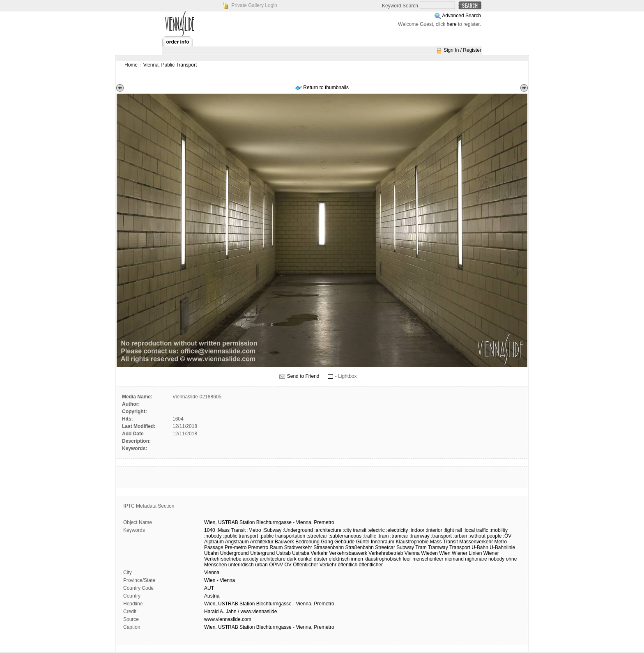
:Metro (254, 530)
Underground (235, 553)
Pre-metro (236, 547)
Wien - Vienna (220, 580)
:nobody (213, 536)
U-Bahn (480, 547)
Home (131, 65)
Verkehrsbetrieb (386, 553)
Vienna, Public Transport (170, 65)
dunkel (305, 559)
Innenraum (383, 542)
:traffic (369, 536)
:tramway (420, 536)
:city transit (355, 530)
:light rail (453, 530)
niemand (454, 559)
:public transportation (282, 536)
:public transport (240, 536)
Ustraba (301, 553)
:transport (441, 536)
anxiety (251, 559)
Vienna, (304, 522)
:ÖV (507, 536)
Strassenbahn (329, 547)
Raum (276, 547)
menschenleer (428, 559)
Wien (445, 553)
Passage (214, 547)
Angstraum (237, 542)
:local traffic (476, 530)
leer (407, 559)
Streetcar (385, 547)
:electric (376, 530)
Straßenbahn (360, 547)
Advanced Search (461, 16)
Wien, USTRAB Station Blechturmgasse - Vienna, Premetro (269, 604)
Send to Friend (303, 376)
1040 (210, 530)
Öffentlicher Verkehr (315, 565)
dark (292, 559)
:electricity (397, 530)
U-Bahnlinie (502, 547)
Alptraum (214, 542)
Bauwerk (284, 542)
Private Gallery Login (254, 5)
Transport (460, 547)
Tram (421, 547)
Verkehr (319, 553)
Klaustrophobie (412, 542)
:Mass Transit (231, 530)
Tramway (438, 547)
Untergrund (262, 553)
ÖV (288, 565)
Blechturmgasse (274, 522)
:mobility (499, 530)
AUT (209, 588)
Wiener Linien (467, 553)
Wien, (210, 522)
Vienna (412, 553)
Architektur (261, 542)
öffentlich (347, 565)
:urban (460, 536)
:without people (485, 536)
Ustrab (284, 553)
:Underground (298, 530)
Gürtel (363, 542)
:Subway (272, 530)
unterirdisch (241, 565)
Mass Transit (444, 542)
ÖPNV (276, 565)
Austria (212, 596)
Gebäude (344, 542)
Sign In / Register (462, 50)
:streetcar (317, 536)
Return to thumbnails (326, 87)
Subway (405, 547)
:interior (434, 530)
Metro (501, 542)
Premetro (324, 522)
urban (261, 565)
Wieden (429, 553)
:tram (383, 536)
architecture (273, 559)
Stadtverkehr (298, 547)
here (452, 24)
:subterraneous (345, 536)
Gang (327, 542)
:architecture (328, 530)
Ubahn (211, 553)
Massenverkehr (476, 542)
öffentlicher (371, 565)
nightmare (476, 559)
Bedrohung (307, 542)
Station (247, 522)
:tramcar (399, 536)
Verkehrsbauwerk (348, 553)
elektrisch (339, 559)
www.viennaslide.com (228, 619)
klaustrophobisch (383, 559)
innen (357, 559)
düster (321, 559)
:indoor (417, 530)
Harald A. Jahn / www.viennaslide (240, 612)
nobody (496, 559)
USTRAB (228, 522)
